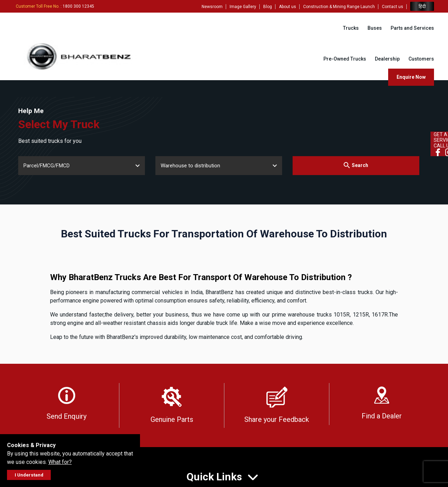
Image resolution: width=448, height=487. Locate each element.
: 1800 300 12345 (55, 6)
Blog (268, 7)
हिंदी (422, 6)
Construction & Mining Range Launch (339, 7)
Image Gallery (243, 7)
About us (288, 7)
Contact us (393, 7)
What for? (60, 462)
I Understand (29, 475)
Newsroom (212, 7)
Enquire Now (411, 77)
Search (356, 165)
